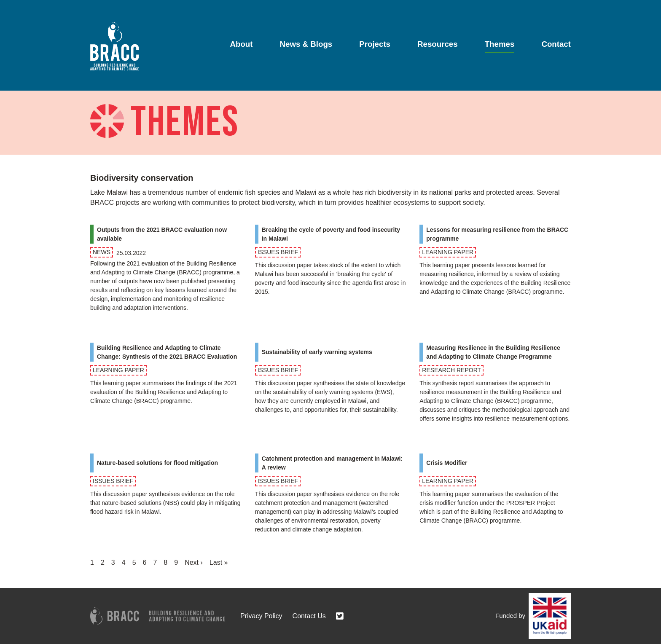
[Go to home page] (114, 46)
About (241, 44)
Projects (375, 44)
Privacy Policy (261, 616)
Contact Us (309, 616)
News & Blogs (306, 44)
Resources (438, 44)
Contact (556, 44)
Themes (500, 44)
